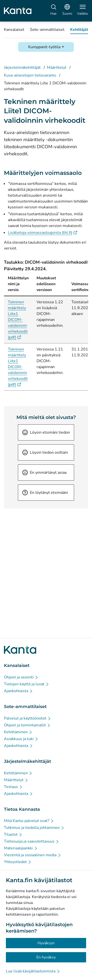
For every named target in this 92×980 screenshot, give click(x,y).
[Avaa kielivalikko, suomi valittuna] (67, 11)
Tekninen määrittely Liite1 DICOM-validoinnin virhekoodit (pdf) (18, 320)
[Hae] (53, 11)
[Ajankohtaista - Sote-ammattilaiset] (19, 746)
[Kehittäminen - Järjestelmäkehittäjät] (18, 773)
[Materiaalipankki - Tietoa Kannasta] (21, 848)
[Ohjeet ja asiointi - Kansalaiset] (21, 677)
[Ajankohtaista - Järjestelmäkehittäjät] (19, 794)
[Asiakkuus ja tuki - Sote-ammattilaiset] (21, 739)
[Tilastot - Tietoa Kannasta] (13, 834)
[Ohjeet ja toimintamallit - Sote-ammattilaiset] (27, 725)
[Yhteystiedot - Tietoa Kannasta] (18, 862)
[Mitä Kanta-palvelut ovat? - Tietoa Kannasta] (29, 821)
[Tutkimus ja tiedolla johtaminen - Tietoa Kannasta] (34, 828)
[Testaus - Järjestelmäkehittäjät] (13, 787)
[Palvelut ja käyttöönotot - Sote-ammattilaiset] (28, 718)
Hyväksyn (46, 943)
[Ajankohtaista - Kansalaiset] (19, 691)
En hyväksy (46, 957)
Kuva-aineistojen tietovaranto (30, 75)
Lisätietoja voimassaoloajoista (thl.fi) (43, 233)
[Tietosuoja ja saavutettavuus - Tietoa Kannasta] (32, 841)
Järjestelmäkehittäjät (22, 68)
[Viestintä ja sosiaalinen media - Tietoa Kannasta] (33, 855)
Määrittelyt (57, 68)
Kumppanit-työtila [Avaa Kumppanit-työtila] (44, 47)
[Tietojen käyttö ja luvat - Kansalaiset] (27, 684)
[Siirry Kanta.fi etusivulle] (20, 650)
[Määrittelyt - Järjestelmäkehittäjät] (16, 780)
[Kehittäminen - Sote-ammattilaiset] (18, 732)
